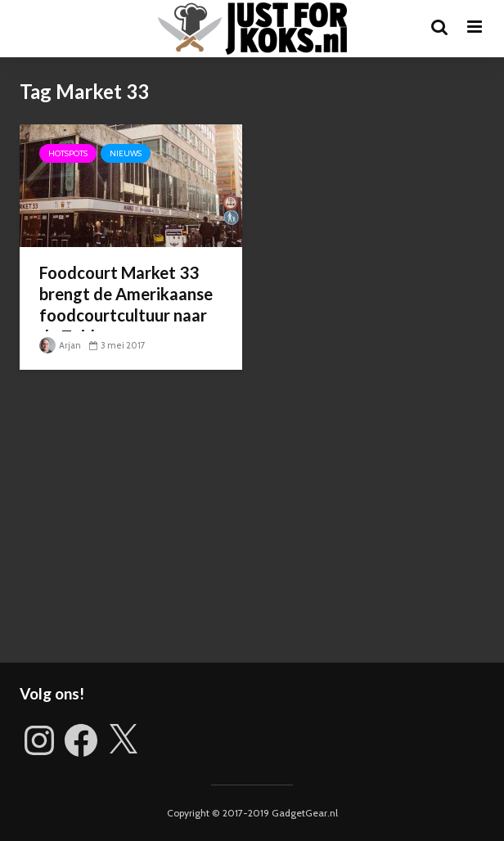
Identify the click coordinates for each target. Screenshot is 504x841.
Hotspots (68, 153)
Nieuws (126, 153)
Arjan (60, 345)
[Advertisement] (252, 524)
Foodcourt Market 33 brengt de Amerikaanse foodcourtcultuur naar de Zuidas (126, 304)
